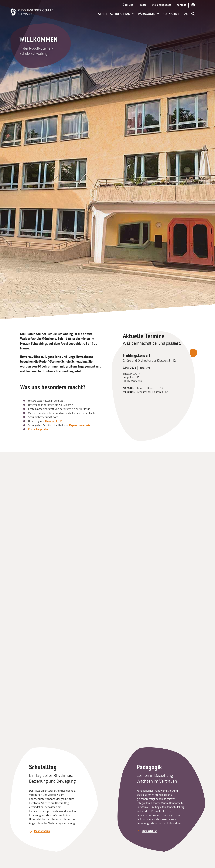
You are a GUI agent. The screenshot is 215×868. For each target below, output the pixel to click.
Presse (143, 5)
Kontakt (181, 5)
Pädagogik (149, 14)
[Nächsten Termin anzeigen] (193, 353)
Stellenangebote (162, 5)
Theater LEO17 (54, 421)
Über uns (128, 5)
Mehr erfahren (43, 831)
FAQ (186, 14)
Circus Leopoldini (38, 429)
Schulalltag (123, 14)
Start (103, 14)
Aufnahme (171, 14)
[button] (193, 14)
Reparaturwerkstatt (81, 425)
